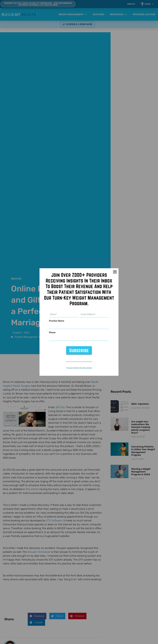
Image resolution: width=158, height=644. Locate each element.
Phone (52, 333)
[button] (115, 272)
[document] (79, 322)
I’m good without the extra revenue (79, 368)
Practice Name (57, 321)
